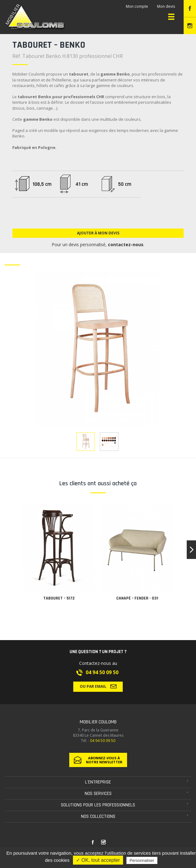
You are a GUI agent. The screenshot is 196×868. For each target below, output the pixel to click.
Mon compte (137, 6)
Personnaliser (142, 860)
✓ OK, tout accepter (98, 860)
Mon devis (166, 6)
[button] (191, 550)
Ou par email (98, 686)
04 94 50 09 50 (102, 672)
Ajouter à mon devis (98, 233)
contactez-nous (126, 244)
